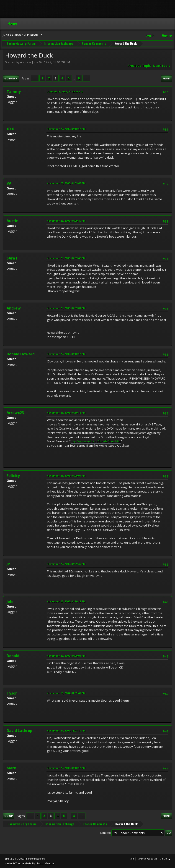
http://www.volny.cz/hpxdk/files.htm (96, 441)
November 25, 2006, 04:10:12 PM (66, 129)
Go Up (9, 816)
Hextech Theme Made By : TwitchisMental (30, 863)
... (74, 78)
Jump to (105, 833)
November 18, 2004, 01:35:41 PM (66, 693)
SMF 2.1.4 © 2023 (15, 859)
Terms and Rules (147, 859)
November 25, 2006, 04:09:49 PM (66, 183)
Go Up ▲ (165, 859)
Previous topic (139, 66)
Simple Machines (35, 859)
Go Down (11, 78)
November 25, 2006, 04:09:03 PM (66, 308)
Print (167, 78)
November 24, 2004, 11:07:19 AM (66, 730)
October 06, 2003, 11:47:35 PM (65, 91)
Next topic (161, 66)
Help (131, 859)
